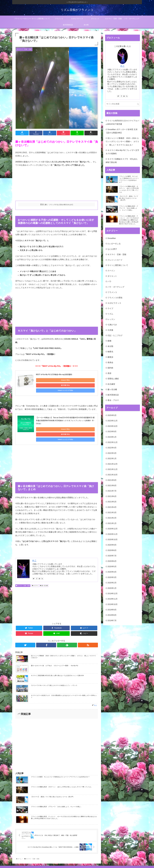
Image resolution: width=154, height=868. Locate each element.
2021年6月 (112, 496)
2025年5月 (112, 415)
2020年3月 (112, 577)
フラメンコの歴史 (115, 298)
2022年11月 (113, 442)
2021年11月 (113, 469)
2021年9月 (112, 480)
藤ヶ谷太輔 (44, 571)
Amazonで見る (45, 380)
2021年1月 (112, 523)
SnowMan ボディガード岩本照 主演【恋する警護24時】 (121, 131)
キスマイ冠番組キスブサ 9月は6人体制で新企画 (122, 161)
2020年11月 (113, 534)
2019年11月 (113, 599)
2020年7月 (112, 556)
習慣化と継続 (113, 379)
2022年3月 (112, 453)
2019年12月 (113, 594)
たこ (34, 546)
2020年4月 (112, 572)
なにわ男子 (112, 249)
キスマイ (35, 571)
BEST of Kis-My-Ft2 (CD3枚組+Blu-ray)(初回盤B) (54, 374)
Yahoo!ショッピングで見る (84, 380)
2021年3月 (112, 513)
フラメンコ (112, 292)
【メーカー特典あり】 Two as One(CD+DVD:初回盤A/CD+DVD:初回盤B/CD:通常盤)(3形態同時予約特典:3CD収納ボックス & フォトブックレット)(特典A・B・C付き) (66, 416)
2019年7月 (112, 621)
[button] (138, 104)
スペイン (111, 271)
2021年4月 (112, 507)
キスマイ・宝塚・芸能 (23, 571)
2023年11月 (113, 421)
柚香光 (110, 352)
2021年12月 (113, 464)
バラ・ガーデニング (116, 287)
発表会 (110, 362)
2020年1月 (112, 588)
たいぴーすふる (114, 244)
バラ (109, 281)
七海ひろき (112, 325)
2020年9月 (112, 545)
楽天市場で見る (65, 380)
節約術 (110, 368)
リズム (110, 314)
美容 (109, 373)
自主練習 (111, 384)
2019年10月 (113, 604)
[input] (122, 104)
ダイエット (112, 276)
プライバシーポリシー (34, 859)
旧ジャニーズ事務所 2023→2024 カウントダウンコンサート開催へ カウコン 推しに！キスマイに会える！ (122, 142)
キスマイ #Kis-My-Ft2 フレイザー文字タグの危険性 (122, 152)
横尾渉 (110, 357)
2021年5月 (112, 502)
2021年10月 (113, 475)
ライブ (110, 308)
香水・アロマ (113, 400)
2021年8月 (112, 486)
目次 (42, 204)
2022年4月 (112, 448)
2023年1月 (112, 437)
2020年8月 (112, 550)
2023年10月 (113, 426)
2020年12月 (113, 529)
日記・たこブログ (115, 335)
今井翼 (110, 330)
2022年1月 (112, 459)
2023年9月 (112, 432)
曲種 (109, 341)
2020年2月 (112, 583)
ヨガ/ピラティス (114, 303)
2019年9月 (112, 610)
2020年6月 (112, 561)
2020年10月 (113, 540)
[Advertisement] (57, 184)
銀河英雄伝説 (113, 395)
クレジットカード (115, 260)
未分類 (110, 346)
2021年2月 (112, 518)
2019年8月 (112, 615)
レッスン (111, 319)
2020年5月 (112, 567)
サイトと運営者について (118, 265)
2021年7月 (112, 491)
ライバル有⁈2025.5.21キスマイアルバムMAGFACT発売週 (122, 122)
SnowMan (112, 238)
